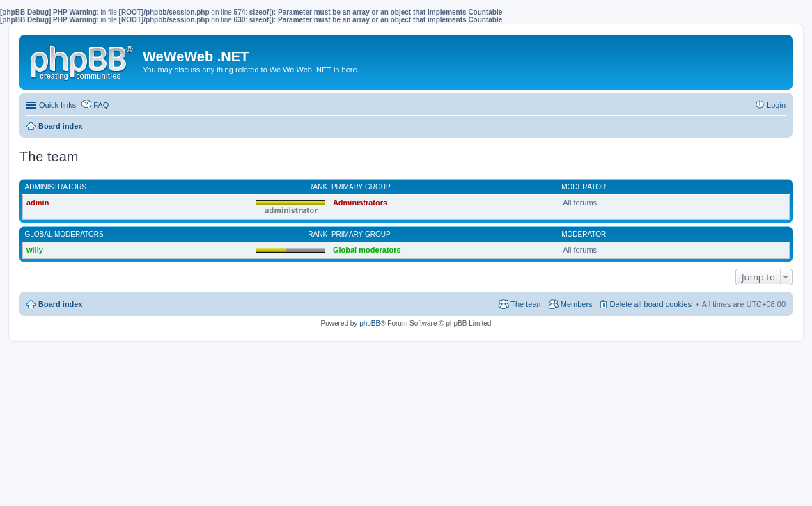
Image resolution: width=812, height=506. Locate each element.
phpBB (370, 323)
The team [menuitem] (526, 304)
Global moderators (64, 234)
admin (38, 203)
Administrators (56, 187)
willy (35, 250)
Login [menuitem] (776, 105)
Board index (61, 304)
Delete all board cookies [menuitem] (651, 304)
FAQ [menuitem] (101, 105)
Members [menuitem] (577, 304)
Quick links (57, 105)
